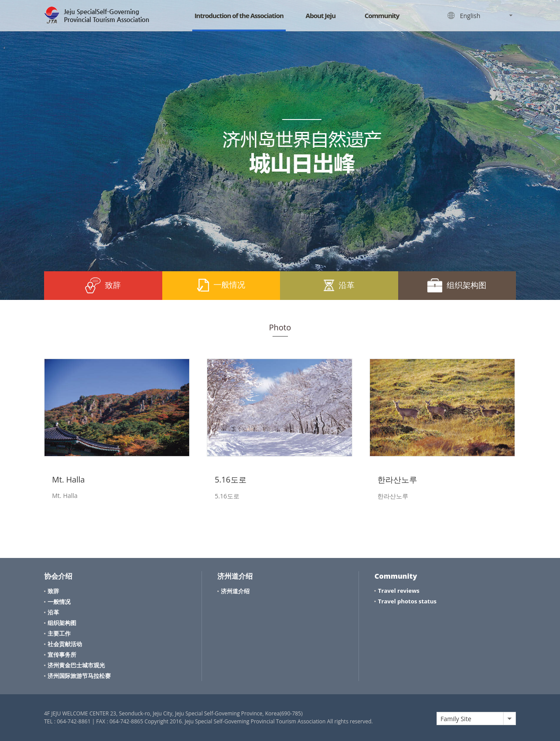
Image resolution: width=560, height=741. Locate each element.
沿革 (339, 285)
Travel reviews (399, 591)
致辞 (103, 285)
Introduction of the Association (239, 15)
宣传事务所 (62, 655)
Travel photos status (407, 601)
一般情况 (221, 285)
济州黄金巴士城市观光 (76, 665)
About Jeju (321, 15)
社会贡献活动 (65, 644)
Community (382, 15)
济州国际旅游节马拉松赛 (79, 676)
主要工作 (59, 633)
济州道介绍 (235, 591)
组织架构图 (457, 285)
